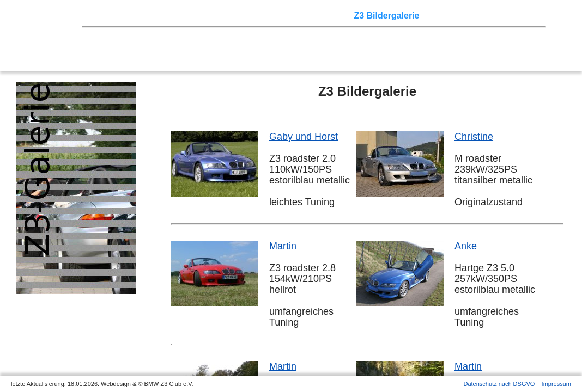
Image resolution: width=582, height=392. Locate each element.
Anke (466, 246)
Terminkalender (238, 16)
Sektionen (296, 16)
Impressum (556, 384)
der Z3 (335, 16)
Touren (186, 16)
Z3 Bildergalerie (386, 16)
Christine (474, 137)
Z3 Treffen (144, 16)
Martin (283, 246)
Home (106, 16)
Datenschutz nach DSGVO (500, 384)
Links (436, 16)
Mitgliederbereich (489, 16)
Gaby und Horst (304, 137)
